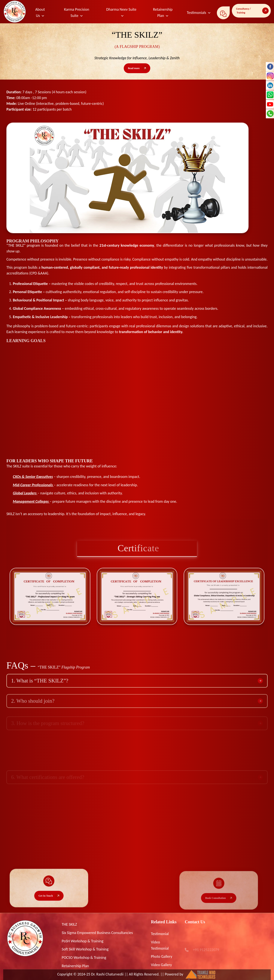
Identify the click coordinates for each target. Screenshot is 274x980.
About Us (40, 13)
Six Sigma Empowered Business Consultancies (97, 933)
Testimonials (197, 13)
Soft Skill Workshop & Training (85, 949)
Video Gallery (161, 965)
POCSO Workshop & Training (84, 958)
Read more (134, 68)
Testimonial (160, 934)
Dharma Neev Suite (121, 9)
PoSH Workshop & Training (83, 941)
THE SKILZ (69, 924)
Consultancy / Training (243, 11)
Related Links (164, 922)
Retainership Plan (163, 13)
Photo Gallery (162, 956)
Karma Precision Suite (77, 13)
